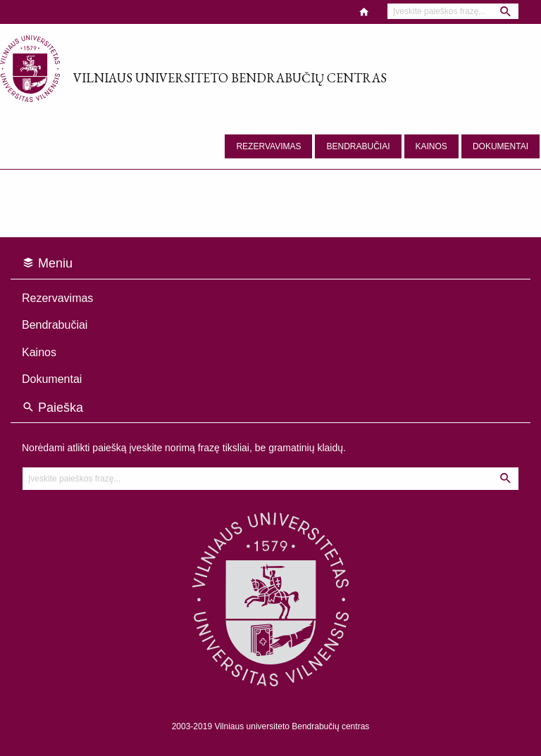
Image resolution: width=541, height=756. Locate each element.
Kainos (431, 146)
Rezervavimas (268, 146)
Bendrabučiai (358, 146)
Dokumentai (500, 146)
